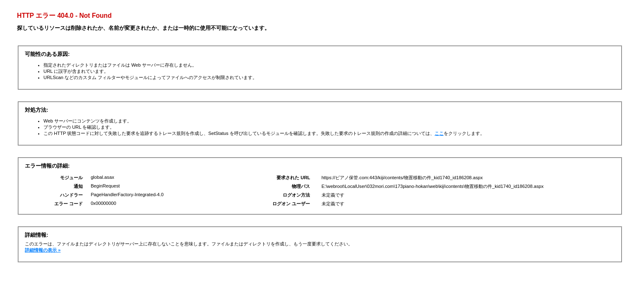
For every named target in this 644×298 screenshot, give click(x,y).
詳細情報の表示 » (43, 250)
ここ (439, 133)
